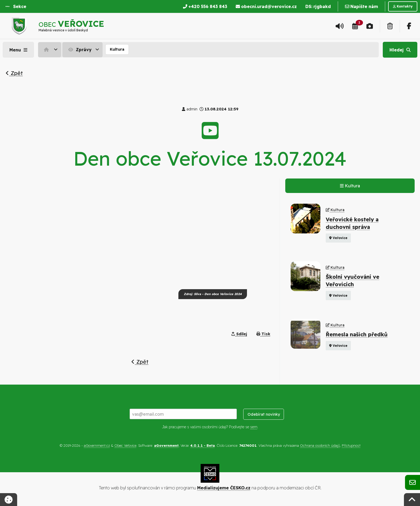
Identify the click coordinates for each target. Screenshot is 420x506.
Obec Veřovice (125, 445)
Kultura (117, 49)
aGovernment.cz (97, 445)
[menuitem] (50, 50)
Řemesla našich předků (357, 334)
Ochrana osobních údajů (320, 445)
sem (254, 427)
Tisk (263, 334)
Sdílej (239, 334)
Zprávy (79, 50)
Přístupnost (351, 445)
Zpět (14, 73)
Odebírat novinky (264, 414)
